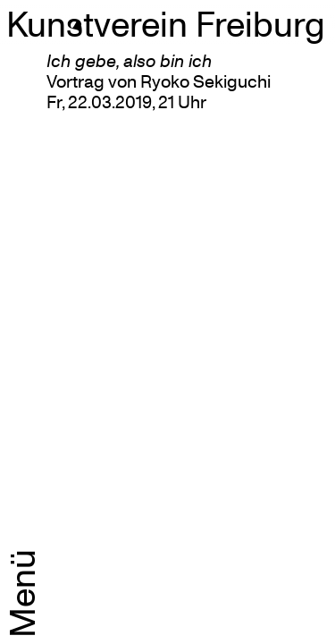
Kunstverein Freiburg (166, 23)
